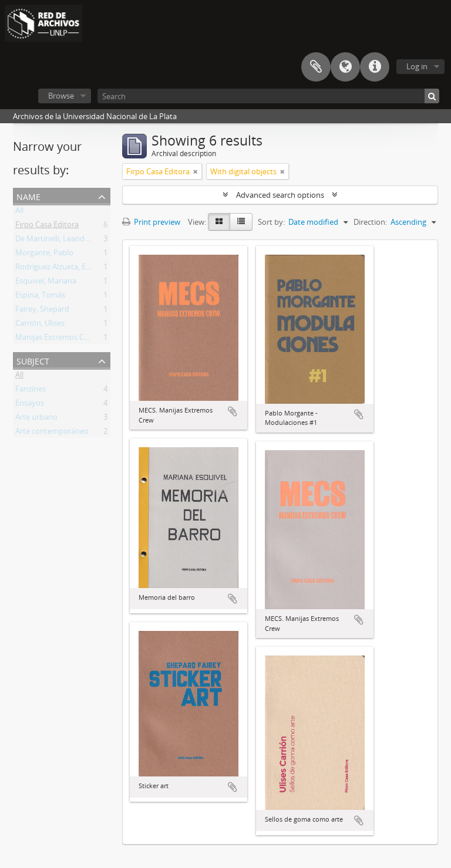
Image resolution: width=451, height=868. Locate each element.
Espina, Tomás (40, 297)
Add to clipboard (233, 411)
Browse (61, 96)
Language (345, 67)
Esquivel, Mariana (46, 283)
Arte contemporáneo (52, 433)
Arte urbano (36, 419)
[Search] (268, 96)
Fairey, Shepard (42, 311)
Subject (33, 360)
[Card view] (219, 222)
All (19, 212)
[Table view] (241, 222)
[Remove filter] (196, 171)
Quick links (375, 67)
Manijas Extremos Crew (56, 339)
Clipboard (316, 67)
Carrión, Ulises (40, 325)
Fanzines (31, 391)
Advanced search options (280, 195)
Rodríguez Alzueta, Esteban (63, 269)
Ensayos (30, 405)
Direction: (370, 222)
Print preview (151, 222)
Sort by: (271, 222)
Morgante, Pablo (44, 255)
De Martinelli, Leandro (54, 241)
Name (28, 196)
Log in (417, 66)
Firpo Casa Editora (47, 227)
